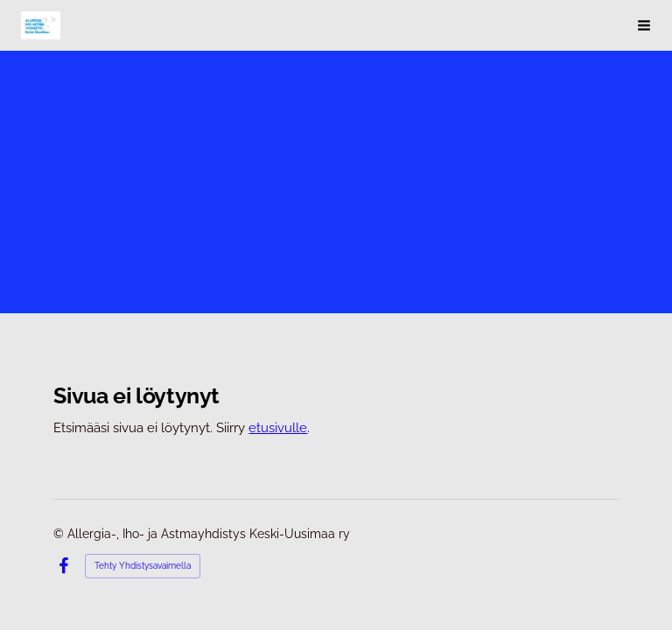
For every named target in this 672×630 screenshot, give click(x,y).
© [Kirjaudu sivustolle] (60, 534)
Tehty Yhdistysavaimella (143, 566)
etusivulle (278, 427)
